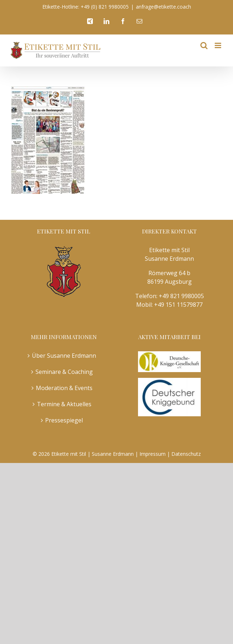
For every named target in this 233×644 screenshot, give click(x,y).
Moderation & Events (64, 388)
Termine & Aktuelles (64, 404)
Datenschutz (186, 454)
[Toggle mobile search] (204, 45)
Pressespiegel (64, 420)
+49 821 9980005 (181, 296)
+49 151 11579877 (178, 305)
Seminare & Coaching (64, 372)
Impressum (153, 454)
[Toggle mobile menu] (218, 45)
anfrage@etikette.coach (163, 7)
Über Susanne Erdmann (64, 356)
